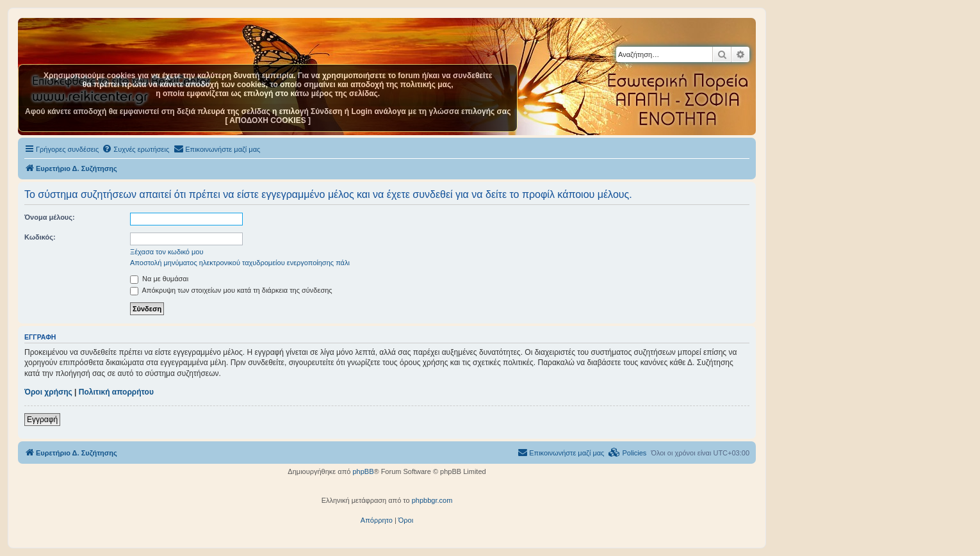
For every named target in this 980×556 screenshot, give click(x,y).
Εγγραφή (42, 420)
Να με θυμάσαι (159, 279)
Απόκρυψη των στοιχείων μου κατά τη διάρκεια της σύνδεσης (231, 290)
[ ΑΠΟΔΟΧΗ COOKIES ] (268, 120)
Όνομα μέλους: (50, 217)
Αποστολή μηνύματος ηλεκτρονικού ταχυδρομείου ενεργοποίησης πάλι (240, 263)
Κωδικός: (40, 237)
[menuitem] (135, 149)
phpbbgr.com (432, 500)
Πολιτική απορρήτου (116, 392)
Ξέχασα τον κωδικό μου (167, 252)
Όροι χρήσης (48, 392)
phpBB (363, 471)
